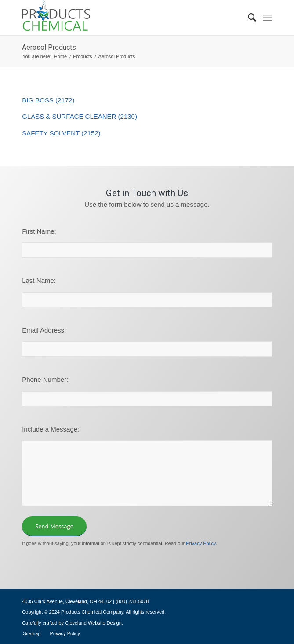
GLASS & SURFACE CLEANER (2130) (80, 116)
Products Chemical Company (92, 612)
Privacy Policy (201, 543)
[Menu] (267, 18)
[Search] (248, 18)
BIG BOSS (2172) (48, 100)
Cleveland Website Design (93, 623)
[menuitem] (248, 18)
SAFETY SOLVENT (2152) (61, 133)
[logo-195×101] (122, 18)
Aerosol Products (49, 47)
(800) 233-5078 (132, 601)
